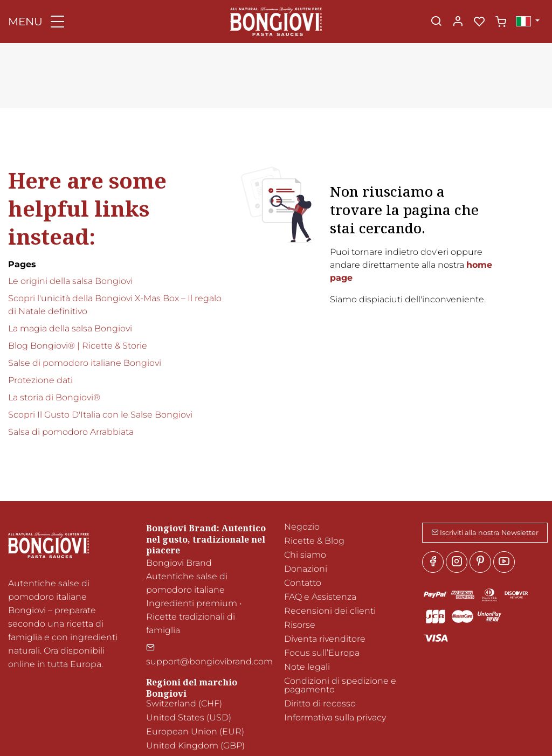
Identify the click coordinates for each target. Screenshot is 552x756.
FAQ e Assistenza (320, 597)
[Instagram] (457, 562)
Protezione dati (40, 380)
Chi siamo (305, 555)
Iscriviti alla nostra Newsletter (485, 533)
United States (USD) (189, 717)
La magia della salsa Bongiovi (70, 328)
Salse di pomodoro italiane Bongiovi (85, 363)
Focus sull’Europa (322, 653)
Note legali (307, 667)
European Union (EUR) (195, 731)
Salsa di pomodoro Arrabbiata (71, 432)
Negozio (302, 527)
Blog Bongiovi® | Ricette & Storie (78, 346)
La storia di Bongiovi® (54, 397)
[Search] (436, 22)
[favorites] (479, 22)
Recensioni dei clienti (330, 611)
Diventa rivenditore (325, 639)
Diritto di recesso (320, 703)
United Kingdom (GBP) (195, 745)
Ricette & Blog (314, 541)
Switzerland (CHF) (184, 703)
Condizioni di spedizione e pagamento (340, 685)
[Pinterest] (480, 562)
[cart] (501, 22)
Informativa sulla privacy (335, 717)
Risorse (300, 625)
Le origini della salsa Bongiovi (70, 281)
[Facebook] (433, 562)
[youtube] (504, 562)
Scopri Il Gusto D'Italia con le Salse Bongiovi (100, 415)
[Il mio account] (458, 22)
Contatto (303, 583)
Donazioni (306, 569)
